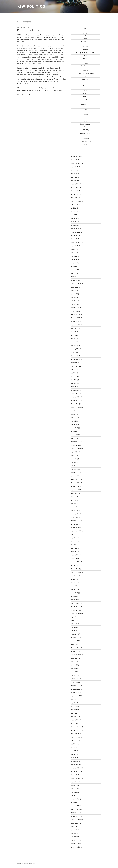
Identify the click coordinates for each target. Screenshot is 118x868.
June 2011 (74, 747)
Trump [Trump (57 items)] (85, 144)
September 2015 (76, 572)
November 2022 (76, 277)
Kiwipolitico (31, 6)
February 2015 (75, 596)
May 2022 (74, 297)
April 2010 (74, 796)
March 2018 (74, 469)
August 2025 (75, 167)
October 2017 (75, 486)
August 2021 (74, 328)
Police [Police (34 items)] (85, 112)
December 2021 (76, 314)
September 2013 (76, 655)
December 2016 (76, 521)
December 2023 (76, 232)
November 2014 (76, 607)
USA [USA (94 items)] (85, 147)
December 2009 (76, 809)
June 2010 (74, 789)
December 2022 (76, 273)
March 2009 (74, 840)
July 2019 (74, 414)
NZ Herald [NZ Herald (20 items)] (85, 102)
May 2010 (74, 792)
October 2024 (75, 198)
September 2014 (76, 613)
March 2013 (74, 675)
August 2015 (75, 576)
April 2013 (74, 672)
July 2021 (73, 332)
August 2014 (75, 617)
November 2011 (76, 730)
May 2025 (74, 174)
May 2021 (74, 339)
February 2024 (75, 225)
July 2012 (73, 703)
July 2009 (74, 826)
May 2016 (74, 545)
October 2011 (75, 734)
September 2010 (76, 778)
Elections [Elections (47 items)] (85, 49)
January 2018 (75, 476)
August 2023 (75, 246)
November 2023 (76, 235)
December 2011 (75, 727)
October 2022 (75, 280)
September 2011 (76, 737)
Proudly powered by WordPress (26, 864)
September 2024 (76, 201)
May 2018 (74, 462)
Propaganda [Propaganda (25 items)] (85, 114)
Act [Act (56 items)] (85, 28)
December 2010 (76, 768)
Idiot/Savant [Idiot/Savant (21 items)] (85, 68)
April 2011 (74, 754)
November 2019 (76, 400)
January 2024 (75, 229)
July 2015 (74, 579)
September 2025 (76, 163)
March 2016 (74, 552)
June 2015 (74, 582)
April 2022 (74, 301)
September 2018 (76, 448)
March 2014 (74, 634)
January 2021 (75, 352)
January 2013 (75, 682)
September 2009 (76, 820)
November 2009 (76, 813)
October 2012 (75, 692)
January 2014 (75, 641)
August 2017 (74, 493)
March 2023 (74, 263)
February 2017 (75, 514)
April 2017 (74, 507)
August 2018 (75, 452)
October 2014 (75, 610)
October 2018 (75, 445)
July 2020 (74, 373)
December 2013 (76, 644)
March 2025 (74, 181)
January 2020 (75, 394)
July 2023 (74, 249)
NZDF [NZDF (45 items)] (85, 99)
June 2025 (74, 170)
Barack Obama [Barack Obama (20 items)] (85, 33)
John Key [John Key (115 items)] (85, 79)
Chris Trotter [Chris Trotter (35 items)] (85, 36)
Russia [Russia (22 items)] (85, 127)
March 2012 (74, 717)
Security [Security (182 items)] (85, 130)
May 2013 (74, 668)
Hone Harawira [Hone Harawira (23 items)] (85, 63)
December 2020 (76, 356)
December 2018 (76, 438)
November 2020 (76, 359)
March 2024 (74, 222)
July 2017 (73, 497)
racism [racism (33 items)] (85, 117)
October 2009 (75, 816)
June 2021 (74, 335)
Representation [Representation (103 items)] (85, 124)
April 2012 (74, 713)
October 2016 (75, 527)
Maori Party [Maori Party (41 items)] (85, 88)
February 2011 (75, 761)
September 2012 (76, 696)
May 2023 (74, 256)
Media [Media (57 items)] (85, 91)
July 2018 (74, 455)
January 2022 (75, 311)
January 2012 (75, 723)
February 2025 (75, 184)
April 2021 (74, 342)
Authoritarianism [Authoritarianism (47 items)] (85, 31)
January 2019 (75, 435)
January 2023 (75, 270)
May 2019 (74, 421)
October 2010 (75, 775)
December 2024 (76, 191)
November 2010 (76, 771)
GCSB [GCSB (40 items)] (85, 56)
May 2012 (74, 710)
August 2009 (75, 823)
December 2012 (76, 686)
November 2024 (76, 194)
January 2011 (75, 765)
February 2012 (75, 720)
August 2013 (75, 658)
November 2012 (76, 689)
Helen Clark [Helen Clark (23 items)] (85, 61)
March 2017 (74, 510)
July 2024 (74, 208)
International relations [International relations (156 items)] (85, 73)
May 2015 (74, 586)
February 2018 (75, 473)
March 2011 (74, 758)
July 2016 (74, 538)
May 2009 (74, 833)
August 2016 (75, 534)
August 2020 (75, 369)
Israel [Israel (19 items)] (85, 76)
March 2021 (74, 345)
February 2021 (75, 349)
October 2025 (75, 160)
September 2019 (76, 407)
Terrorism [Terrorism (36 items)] (85, 136)
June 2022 (74, 294)
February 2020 (75, 390)
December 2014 (76, 603)
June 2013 (74, 665)
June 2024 (74, 211)
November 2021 (76, 318)
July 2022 (74, 290)
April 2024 (74, 218)
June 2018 (74, 459)
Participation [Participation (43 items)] (85, 107)
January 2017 (75, 517)
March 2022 (74, 304)
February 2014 (75, 637)
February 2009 (75, 844)
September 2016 (76, 531)
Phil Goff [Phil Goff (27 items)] (85, 109)
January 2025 (75, 187)
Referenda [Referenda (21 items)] (85, 121)
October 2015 (75, 569)
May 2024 (74, 215)
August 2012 (74, 699)
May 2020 (74, 380)
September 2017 (76, 490)
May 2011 (74, 751)
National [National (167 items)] (85, 96)
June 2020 (74, 376)
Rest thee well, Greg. (28, 30)
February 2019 (75, 431)
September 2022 (76, 284)
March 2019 (74, 428)
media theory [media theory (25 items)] (85, 93)
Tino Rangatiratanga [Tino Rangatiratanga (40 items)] (85, 141)
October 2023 (75, 239)
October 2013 (75, 651)
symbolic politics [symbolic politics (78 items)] (85, 133)
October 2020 (75, 363)
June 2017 (74, 500)
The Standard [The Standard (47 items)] (85, 139)
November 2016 (76, 524)
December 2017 (76, 479)
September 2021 (76, 325)
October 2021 (75, 321)
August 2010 (75, 782)
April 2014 (74, 631)
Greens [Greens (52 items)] (85, 59)
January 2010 (75, 806)
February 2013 (75, 679)
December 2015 (76, 562)
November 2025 (76, 156)
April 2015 (74, 589)
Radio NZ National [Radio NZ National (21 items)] (85, 119)
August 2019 (75, 411)
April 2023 (74, 260)
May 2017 (74, 503)
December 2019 (76, 397)
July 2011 (73, 744)
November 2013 (76, 648)
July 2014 (74, 620)
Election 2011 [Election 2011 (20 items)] (85, 47)
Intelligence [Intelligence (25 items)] (85, 70)
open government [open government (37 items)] (85, 104)
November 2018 (76, 442)
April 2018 (74, 466)
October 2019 (75, 404)
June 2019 (74, 418)
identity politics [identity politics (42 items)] (85, 66)
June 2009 (74, 830)
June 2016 (74, 541)
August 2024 (75, 205)
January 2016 (75, 558)
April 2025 (74, 177)
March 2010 (74, 799)
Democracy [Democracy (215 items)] (85, 41)
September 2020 (76, 366)
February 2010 (75, 802)
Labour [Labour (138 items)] (85, 85)
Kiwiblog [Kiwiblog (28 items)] (85, 82)
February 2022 (75, 308)
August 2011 (74, 741)
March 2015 (74, 593)
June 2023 (74, 253)
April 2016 (74, 548)
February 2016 (75, 555)
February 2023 (75, 266)
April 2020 (74, 383)
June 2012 (74, 706)
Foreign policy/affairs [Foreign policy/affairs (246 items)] (85, 52)
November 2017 (76, 483)
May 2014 (74, 627)
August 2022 (75, 287)
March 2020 (74, 387)
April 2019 (74, 424)
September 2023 (76, 242)
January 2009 (75, 847)
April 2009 (74, 837)
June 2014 (74, 624)
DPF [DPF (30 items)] (85, 44)
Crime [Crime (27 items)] (85, 38)
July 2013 (74, 661)
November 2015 (76, 565)
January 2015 (75, 600)
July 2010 (74, 785)
